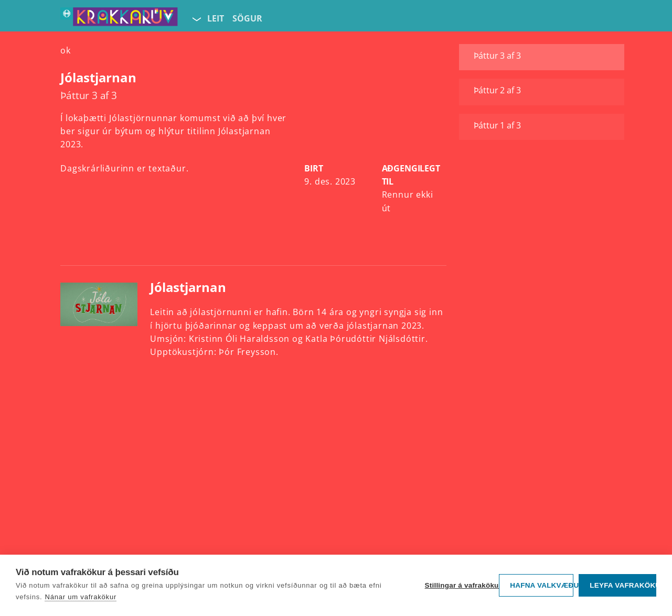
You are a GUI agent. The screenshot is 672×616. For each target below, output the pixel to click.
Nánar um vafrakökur (81, 597)
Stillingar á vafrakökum (460, 585)
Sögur (247, 18)
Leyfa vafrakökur (623, 585)
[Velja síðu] (196, 19)
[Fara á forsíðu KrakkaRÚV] (119, 19)
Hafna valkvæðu (542, 585)
